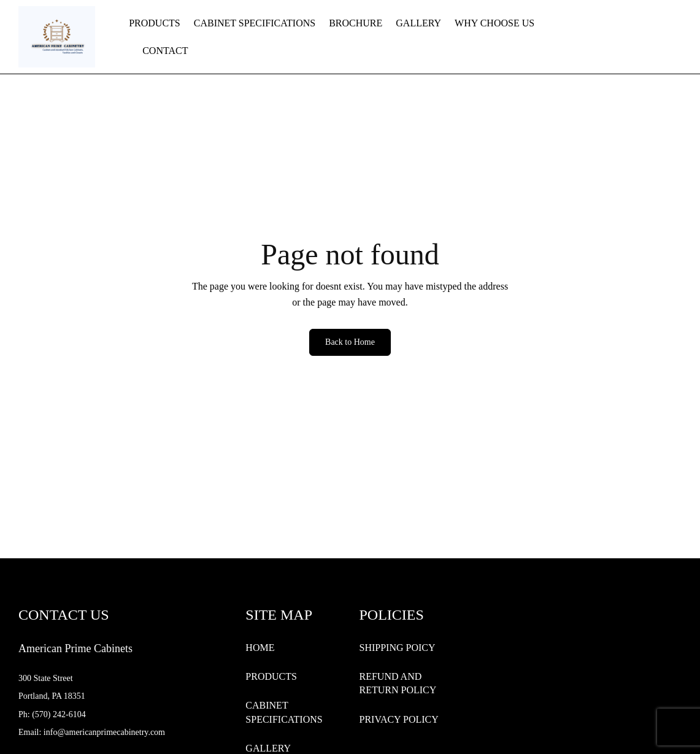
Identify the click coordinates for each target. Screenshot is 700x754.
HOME (260, 648)
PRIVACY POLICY (398, 719)
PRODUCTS (155, 23)
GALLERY (418, 23)
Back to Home (350, 342)
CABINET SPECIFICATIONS (255, 23)
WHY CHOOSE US (494, 23)
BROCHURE (356, 23)
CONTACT (165, 51)
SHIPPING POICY (397, 648)
